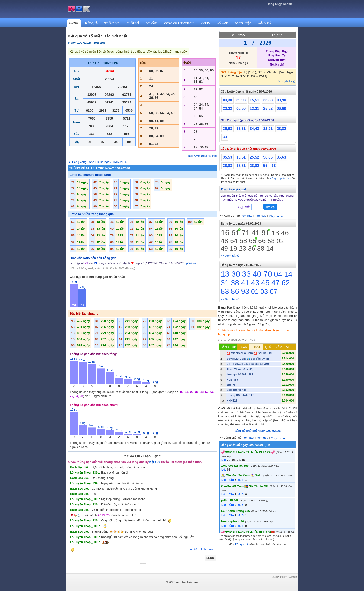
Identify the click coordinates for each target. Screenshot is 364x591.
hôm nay (247, 216)
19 (233, 248)
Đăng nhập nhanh (281, 4)
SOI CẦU (151, 23)
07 (273, 292)
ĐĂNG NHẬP (243, 23)
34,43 (254, 129)
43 (255, 283)
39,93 (241, 100)
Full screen (207, 549)
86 (235, 291)
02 (280, 241)
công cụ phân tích (281, 178)
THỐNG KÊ (112, 23)
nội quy (155, 462)
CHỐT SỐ (132, 23)
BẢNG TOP (228, 347)
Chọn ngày (276, 216)
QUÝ (268, 347)
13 (275, 233)
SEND (210, 558)
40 (257, 274)
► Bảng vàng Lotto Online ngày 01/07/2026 (98, 162)
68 (243, 241)
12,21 (268, 129)
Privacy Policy (279, 577)
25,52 (268, 108)
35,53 (227, 157)
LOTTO (205, 23)
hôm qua (261, 216)
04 (278, 274)
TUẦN (243, 347)
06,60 (281, 108)
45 (265, 283)
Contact (293, 577)
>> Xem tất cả (230, 256)
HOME (74, 23)
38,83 (227, 166)
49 (224, 248)
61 (236, 233)
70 (268, 274)
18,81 (241, 166)
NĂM (279, 347)
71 (246, 233)
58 (271, 241)
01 (255, 292)
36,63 (227, 129)
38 (261, 248)
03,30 (227, 100)
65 (253, 241)
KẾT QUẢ (91, 23)
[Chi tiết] (192, 263)
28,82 (281, 129)
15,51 (254, 100)
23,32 (227, 108)
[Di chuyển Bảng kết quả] (203, 156)
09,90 (281, 100)
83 (225, 291)
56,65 (268, 157)
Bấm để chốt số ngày (258, 431)
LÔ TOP (223, 23)
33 (225, 137)
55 (265, 166)
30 (236, 274)
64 (234, 241)
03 (264, 292)
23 (242, 248)
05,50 (241, 108)
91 (265, 233)
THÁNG (256, 347)
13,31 (254, 108)
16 (225, 232)
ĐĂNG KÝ (265, 23)
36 (252, 248)
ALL (288, 347)
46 (285, 233)
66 (262, 241)
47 (276, 283)
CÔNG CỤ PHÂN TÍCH (179, 23)
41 (256, 233)
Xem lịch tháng (286, 81)
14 (270, 248)
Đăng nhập (242, 544)
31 (225, 283)
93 (245, 291)
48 (224, 241)
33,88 (268, 100)
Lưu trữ (193, 549)
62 (286, 283)
